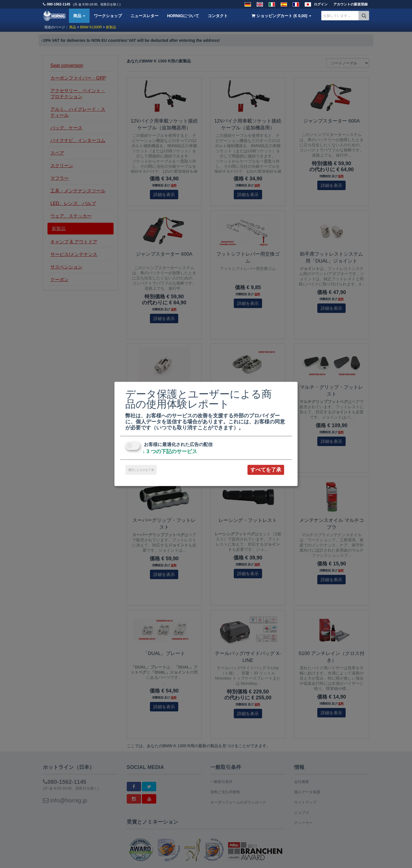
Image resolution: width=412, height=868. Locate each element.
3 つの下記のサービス (170, 451)
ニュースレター (144, 16)
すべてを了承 (266, 470)
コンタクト (218, 16)
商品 (79, 16)
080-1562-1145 (59, 4)
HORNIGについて (183, 16)
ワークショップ (108, 16)
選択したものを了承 (141, 470)
